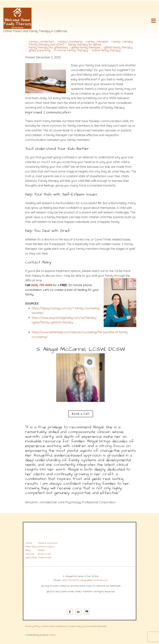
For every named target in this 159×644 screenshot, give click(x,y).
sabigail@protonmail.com (94, 580)
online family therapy (106, 50)
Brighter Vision (48, 635)
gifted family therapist (86, 47)
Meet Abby (31, 547)
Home (29, 543)
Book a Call (81, 414)
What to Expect (46, 547)
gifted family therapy (118, 47)
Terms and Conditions (54, 626)
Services (30, 554)
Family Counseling (70, 42)
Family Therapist (97, 42)
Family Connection (41, 42)
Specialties (31, 557)
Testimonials (45, 557)
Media (41, 550)
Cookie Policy (75, 626)
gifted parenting (40, 50)
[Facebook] (70, 612)
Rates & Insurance (48, 543)
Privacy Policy (33, 626)
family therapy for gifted (84, 45)
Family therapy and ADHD (47, 45)
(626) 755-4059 (70, 580)
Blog (28, 550)
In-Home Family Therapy (71, 50)
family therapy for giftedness (48, 47)
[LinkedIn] (78, 612)
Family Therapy (122, 42)
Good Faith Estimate (95, 626)
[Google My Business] (87, 612)
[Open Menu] (153, 21)
